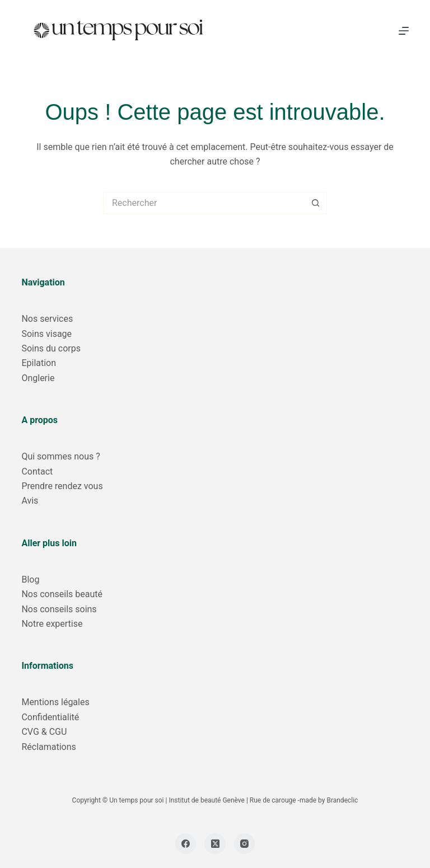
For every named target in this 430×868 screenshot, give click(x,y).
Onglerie (38, 378)
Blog (30, 580)
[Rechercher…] (204, 203)
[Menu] (404, 31)
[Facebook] (186, 844)
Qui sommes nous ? (60, 456)
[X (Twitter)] (215, 844)
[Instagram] (245, 844)
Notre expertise (52, 624)
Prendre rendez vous (62, 486)
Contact (37, 471)
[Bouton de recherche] (316, 203)
